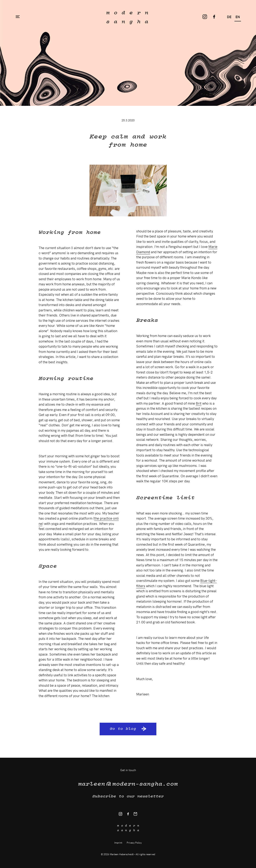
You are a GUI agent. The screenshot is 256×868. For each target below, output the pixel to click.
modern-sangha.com (128, 783)
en (238, 17)
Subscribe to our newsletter (128, 796)
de (229, 17)
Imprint (118, 843)
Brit (199, 403)
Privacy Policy (134, 843)
